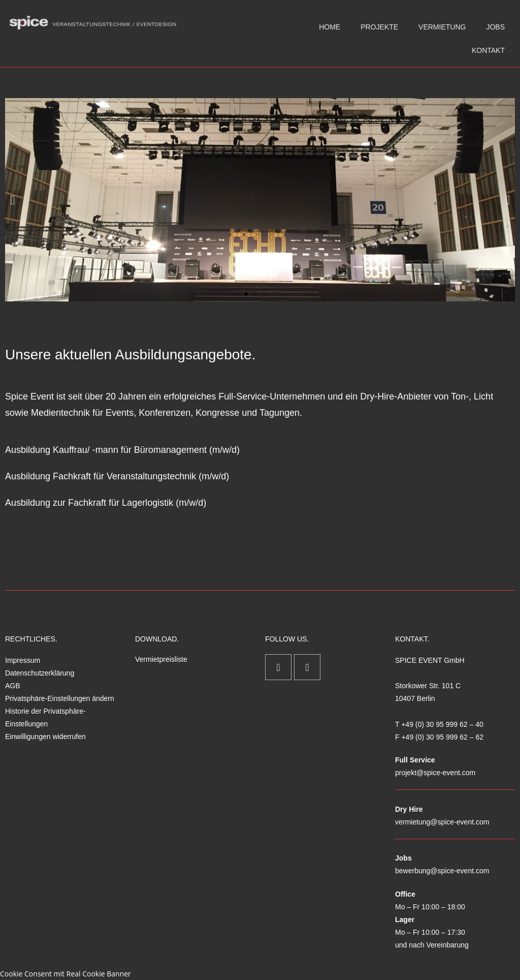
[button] (12, 200)
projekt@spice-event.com (435, 773)
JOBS (495, 27)
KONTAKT (488, 50)
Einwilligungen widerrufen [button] (45, 737)
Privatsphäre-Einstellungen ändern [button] (60, 698)
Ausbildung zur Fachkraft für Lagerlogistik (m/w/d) (106, 503)
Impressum (23, 660)
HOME (330, 27)
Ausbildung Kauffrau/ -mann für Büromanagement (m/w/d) (122, 450)
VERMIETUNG (442, 27)
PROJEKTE (379, 27)
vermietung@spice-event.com (442, 822)
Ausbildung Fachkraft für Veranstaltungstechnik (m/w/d (116, 476)
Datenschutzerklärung (40, 673)
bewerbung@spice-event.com (442, 871)
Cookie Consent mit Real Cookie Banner (66, 974)
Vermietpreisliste (161, 659)
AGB (13, 686)
